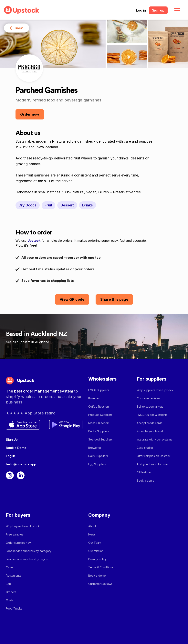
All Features (144, 472)
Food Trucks (14, 608)
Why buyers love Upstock (23, 526)
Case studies (145, 448)
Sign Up (12, 440)
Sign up (158, 10)
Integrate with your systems (154, 439)
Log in (141, 10)
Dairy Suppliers (98, 456)
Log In (10, 456)
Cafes (10, 567)
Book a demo (146, 481)
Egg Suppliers (97, 464)
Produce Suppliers (100, 415)
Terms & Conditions (101, 567)
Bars (9, 584)
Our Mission (96, 551)
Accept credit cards (150, 423)
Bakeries (94, 398)
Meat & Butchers (99, 423)
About (92, 526)
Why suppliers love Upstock (155, 390)
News (92, 534)
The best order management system (40, 391)
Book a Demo (16, 448)
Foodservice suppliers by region (27, 559)
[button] (175, 10)
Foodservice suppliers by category (29, 551)
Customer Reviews (100, 584)
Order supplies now (19, 543)
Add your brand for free (152, 464)
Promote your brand (150, 431)
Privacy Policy (97, 559)
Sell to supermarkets (150, 407)
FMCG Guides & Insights (152, 415)
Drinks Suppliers (99, 431)
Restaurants (13, 576)
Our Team (95, 543)
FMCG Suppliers (99, 390)
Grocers (11, 592)
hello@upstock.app (21, 464)
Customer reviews (148, 398)
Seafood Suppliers (100, 439)
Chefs (10, 600)
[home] (22, 10)
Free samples (15, 534)
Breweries (95, 448)
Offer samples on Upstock (154, 456)
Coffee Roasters (99, 407)
